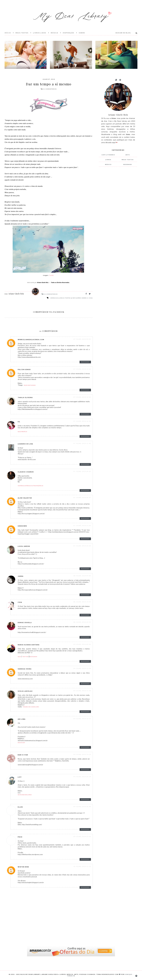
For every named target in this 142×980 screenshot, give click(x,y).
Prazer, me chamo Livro (31, 707)
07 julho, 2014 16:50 (82, 421)
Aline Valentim (25, 498)
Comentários (49, 89)
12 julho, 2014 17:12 (82, 866)
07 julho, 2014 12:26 (82, 397)
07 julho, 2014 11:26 (82, 369)
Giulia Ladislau (25, 691)
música (108, 164)
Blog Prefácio (22, 432)
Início (8, 33)
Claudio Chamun (26, 472)
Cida (20, 602)
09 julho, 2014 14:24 (82, 754)
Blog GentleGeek (30, 385)
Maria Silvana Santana (29, 645)
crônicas (54, 298)
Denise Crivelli (25, 622)
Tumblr (51, 275)
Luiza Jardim (24, 546)
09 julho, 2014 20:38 (82, 807)
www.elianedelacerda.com (31, 340)
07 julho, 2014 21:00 (82, 525)
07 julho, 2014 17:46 (82, 443)
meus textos (65, 298)
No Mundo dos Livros (25, 795)
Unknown (22, 526)
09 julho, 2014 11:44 (82, 691)
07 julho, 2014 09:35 (82, 339)
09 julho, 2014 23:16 (82, 836)
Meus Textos (22, 33)
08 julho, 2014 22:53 (82, 622)
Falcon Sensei (24, 369)
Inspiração (68, 33)
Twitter (25, 657)
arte (128, 155)
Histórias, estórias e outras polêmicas (30, 486)
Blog (19, 657)
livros (108, 160)
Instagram (33, 657)
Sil (19, 422)
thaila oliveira (25, 397)
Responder (85, 362)
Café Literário (108, 155)
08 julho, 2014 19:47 (82, 602)
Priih (20, 837)
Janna (21, 576)
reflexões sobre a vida (83, 298)
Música (54, 33)
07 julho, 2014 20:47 (82, 497)
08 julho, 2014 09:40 (82, 576)
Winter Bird (23, 867)
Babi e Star (23, 755)
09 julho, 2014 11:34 (82, 668)
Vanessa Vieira (25, 669)
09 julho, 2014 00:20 (82, 644)
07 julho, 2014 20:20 (82, 471)
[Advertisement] (117, 209)
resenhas (128, 164)
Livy (20, 777)
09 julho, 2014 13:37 (82, 719)
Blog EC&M (21, 743)
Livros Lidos (40, 33)
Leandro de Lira (25, 444)
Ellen (20, 807)
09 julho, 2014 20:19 (82, 777)
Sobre (82, 33)
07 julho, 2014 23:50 (82, 546)
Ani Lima (22, 719)
